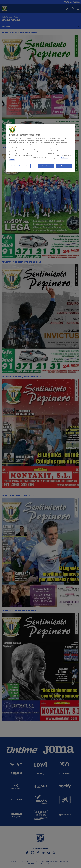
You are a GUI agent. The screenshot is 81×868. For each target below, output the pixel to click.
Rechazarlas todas (46, 166)
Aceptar (64, 166)
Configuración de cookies (20, 166)
